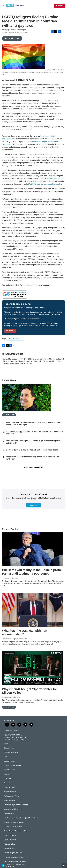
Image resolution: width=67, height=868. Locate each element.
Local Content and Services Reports (15, 862)
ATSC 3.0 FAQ (20, 740)
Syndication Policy (10, 848)
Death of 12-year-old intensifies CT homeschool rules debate (32, 450)
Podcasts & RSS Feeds (11, 796)
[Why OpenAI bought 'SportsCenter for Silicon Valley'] (32, 668)
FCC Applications (9, 844)
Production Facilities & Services (14, 857)
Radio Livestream (10, 800)
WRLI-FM (23, 738)
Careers (7, 774)
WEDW (15, 736)
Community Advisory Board (13, 766)
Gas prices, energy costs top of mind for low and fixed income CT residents (35, 433)
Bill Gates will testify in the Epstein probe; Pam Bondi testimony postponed (32, 572)
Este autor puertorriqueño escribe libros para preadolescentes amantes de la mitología (33, 424)
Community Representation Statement (16, 805)
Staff (6, 757)
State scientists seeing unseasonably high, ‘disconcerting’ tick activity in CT (33, 442)
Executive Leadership (11, 752)
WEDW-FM (7, 738)
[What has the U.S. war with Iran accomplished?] (32, 610)
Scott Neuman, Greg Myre (10, 639)
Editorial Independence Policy (13, 853)
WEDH (6, 736)
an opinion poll (53, 178)
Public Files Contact (9, 740)
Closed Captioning (10, 840)
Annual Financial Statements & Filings (16, 831)
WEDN (11, 736)
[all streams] (64, 865)
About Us (7, 744)
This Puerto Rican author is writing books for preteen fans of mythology (32, 458)
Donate (60, 6)
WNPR (13, 738)
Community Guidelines (11, 809)
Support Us (8, 783)
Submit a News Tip (10, 787)
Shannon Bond (7, 697)
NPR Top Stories (15, 339)
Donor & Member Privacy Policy (14, 822)
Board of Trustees (10, 761)
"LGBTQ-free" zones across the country (45, 184)
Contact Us (8, 779)
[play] (3, 865)
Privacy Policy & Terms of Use (13, 827)
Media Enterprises (10, 770)
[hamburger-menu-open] (3, 6)
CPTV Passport (9, 814)
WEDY (20, 736)
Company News (9, 748)
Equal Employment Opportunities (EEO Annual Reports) (22, 818)
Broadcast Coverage (11, 835)
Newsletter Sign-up (10, 792)
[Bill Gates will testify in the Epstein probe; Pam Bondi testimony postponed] (32, 549)
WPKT (18, 738)
